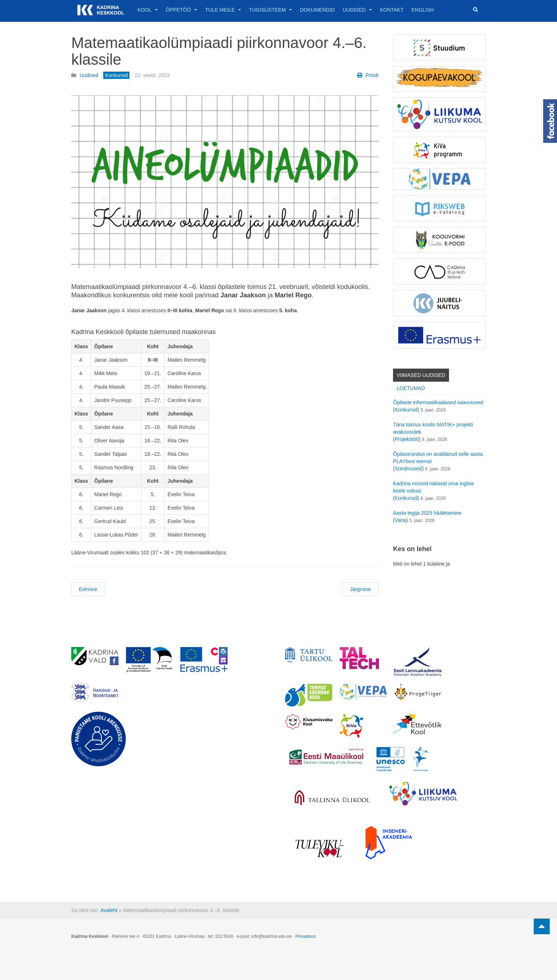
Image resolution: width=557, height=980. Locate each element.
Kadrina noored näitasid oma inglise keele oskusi (434, 487)
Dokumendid (317, 10)
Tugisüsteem (271, 10)
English (423, 10)
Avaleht (109, 910)
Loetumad (411, 388)
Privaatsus (305, 936)
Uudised (357, 10)
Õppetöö (181, 10)
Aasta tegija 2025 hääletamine (427, 513)
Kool (148, 10)
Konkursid (406, 410)
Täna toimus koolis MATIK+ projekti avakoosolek (433, 428)
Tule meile (223, 10)
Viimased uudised (421, 375)
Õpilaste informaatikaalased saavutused (438, 402)
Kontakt (392, 10)
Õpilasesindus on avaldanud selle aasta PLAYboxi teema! (438, 458)
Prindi (368, 75)
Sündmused (408, 469)
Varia (401, 520)
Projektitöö (407, 439)
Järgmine (360, 589)
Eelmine (88, 589)
